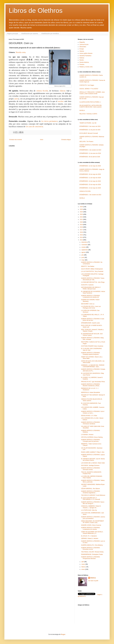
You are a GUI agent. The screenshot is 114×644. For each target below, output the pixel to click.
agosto (84, 252)
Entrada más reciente (16, 140)
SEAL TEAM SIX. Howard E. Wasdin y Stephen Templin (92, 330)
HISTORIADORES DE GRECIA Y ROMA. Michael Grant (91, 288)
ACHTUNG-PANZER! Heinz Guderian (92, 346)
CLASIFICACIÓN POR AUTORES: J (90, 102)
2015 (82, 235)
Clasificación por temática (50, 34)
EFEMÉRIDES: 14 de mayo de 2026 (90, 181)
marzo (83, 564)
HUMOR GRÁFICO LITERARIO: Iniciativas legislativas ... (91, 492)
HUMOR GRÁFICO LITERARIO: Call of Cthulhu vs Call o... (93, 412)
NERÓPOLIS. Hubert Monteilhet (90, 392)
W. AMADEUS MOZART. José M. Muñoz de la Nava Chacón (93, 460)
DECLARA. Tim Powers (86, 142)
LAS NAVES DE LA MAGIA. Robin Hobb (93, 463)
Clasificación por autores (30, 34)
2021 (82, 219)
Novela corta (21, 52)
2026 (82, 207)
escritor (61, 101)
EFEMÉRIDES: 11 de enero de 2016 (90, 153)
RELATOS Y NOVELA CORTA (88, 114)
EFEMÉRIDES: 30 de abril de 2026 (90, 157)
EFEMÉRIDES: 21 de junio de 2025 (90, 130)
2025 (82, 209)
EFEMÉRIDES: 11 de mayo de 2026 (90, 178)
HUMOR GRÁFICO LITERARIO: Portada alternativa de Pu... (93, 370)
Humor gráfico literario (86, 53)
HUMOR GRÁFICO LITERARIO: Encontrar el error (91, 549)
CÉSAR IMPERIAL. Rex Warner (90, 489)
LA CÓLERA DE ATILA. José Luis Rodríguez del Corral (91, 307)
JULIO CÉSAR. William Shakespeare (92, 269)
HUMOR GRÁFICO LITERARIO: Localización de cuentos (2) (91, 296)
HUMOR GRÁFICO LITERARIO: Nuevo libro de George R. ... (93, 503)
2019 (82, 225)
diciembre (84, 242)
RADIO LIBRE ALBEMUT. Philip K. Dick (93, 452)
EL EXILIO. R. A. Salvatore (89, 536)
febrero (84, 567)
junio (83, 257)
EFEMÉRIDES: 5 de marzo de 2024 (90, 126)
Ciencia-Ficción (84, 45)
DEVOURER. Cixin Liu (88, 304)
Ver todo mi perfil (93, 581)
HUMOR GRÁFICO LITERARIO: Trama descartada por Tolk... (93, 279)
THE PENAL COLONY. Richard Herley (92, 552)
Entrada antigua (66, 140)
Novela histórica (84, 62)
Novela (81, 60)
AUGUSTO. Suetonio (87, 285)
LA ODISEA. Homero (87, 435)
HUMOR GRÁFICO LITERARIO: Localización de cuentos (91, 528)
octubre (84, 247)
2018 (82, 227)
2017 (82, 230)
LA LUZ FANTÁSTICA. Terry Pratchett (92, 271)
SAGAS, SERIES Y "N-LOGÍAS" (89, 89)
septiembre (85, 250)
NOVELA (82, 110)
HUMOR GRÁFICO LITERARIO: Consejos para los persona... (91, 440)
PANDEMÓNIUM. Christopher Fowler (92, 554)
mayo (83, 260)
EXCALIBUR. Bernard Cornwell (89, 133)
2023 (82, 214)
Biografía (82, 42)
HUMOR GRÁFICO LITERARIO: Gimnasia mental (91, 469)
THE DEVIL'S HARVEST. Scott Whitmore (93, 495)
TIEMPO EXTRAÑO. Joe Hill (88, 123)
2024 (82, 212)
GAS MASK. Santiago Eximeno (90, 465)
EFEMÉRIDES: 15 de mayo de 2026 (90, 185)
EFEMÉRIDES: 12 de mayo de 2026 (90, 166)
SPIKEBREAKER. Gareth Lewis (90, 323)
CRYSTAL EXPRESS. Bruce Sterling (92, 437)
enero (83, 569)
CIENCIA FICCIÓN (85, 191)
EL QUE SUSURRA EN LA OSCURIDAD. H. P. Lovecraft (91, 499)
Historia (82, 51)
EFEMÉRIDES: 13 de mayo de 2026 (90, 188)
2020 (82, 222)
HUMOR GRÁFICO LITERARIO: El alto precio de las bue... (93, 320)
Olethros (93, 578)
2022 (82, 217)
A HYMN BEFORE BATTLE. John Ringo (93, 282)
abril (83, 562)
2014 (82, 237)
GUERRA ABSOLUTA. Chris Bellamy (92, 545)
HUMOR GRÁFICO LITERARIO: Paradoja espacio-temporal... (91, 353)
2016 (82, 232)
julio (83, 255)
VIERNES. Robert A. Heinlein (90, 538)
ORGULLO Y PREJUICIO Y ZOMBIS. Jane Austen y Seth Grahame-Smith (92, 93)
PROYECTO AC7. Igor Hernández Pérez (93, 382)
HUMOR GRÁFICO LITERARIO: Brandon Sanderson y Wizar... (91, 385)
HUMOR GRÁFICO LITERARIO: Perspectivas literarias (91, 558)
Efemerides (83, 47)
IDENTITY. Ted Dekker (88, 266)
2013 (82, 240)
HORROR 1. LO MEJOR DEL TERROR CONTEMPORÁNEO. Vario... (93, 366)
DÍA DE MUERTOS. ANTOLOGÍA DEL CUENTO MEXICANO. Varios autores (91, 106)
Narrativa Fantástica (85, 56)
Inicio (42, 140)
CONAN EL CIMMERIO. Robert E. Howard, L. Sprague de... (91, 507)
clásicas (63, 91)
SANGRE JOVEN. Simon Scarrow (91, 525)
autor (16, 99)
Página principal (12, 34)
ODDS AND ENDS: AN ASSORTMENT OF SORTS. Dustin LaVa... (93, 522)
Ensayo (82, 49)
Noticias (82, 58)
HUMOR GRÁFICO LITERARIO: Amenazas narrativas (91, 423)
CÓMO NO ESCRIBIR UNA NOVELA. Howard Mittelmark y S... (92, 533)
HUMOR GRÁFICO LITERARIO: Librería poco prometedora (93, 518)
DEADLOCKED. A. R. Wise (89, 416)
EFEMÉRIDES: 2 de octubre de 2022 (90, 150)
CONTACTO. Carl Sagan (87, 85)
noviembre (85, 245)
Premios (82, 64)
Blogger (63, 634)
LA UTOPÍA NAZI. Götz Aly (89, 510)
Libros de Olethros (36, 11)
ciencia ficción (42, 91)
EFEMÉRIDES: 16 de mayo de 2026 (90, 174)
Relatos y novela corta (86, 67)
